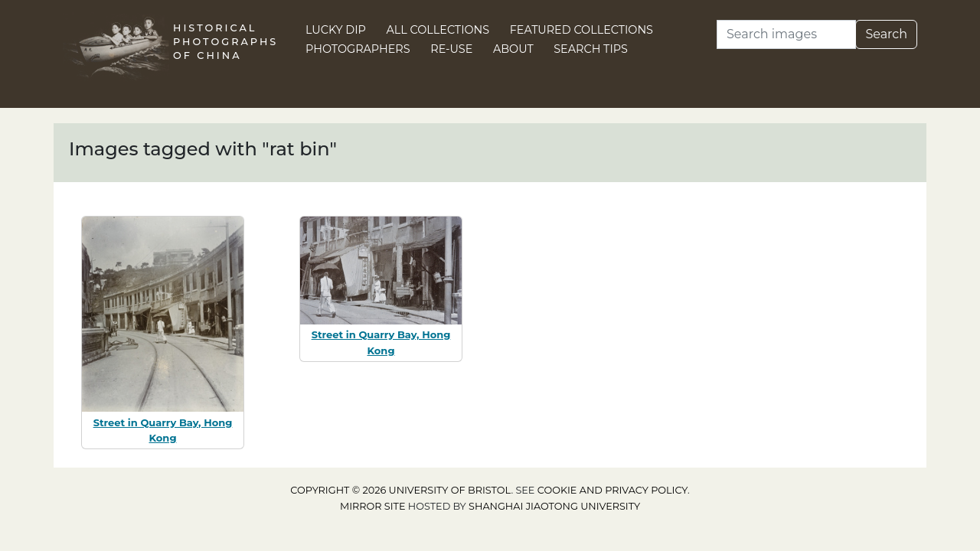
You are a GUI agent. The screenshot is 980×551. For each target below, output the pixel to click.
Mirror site (373, 506)
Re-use (451, 49)
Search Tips (591, 49)
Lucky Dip (336, 30)
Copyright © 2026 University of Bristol (400, 490)
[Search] (786, 34)
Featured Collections (581, 30)
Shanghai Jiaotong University (554, 506)
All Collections (438, 30)
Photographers (358, 49)
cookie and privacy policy (612, 490)
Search (886, 34)
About (513, 49)
